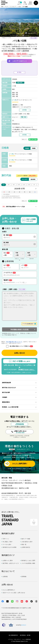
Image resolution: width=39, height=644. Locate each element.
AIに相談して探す (8, 542)
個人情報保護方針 (13, 635)
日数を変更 (20, 82)
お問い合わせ (20, 353)
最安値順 (33, 179)
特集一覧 (24, 544)
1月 (34, 185)
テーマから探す (7, 544)
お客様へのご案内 (8, 561)
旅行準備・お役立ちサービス (11, 563)
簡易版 (27, 148)
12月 (29, 185)
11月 (24, 185)
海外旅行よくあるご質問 (28, 561)
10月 (19, 185)
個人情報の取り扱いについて (14, 342)
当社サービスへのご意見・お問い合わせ (14, 593)
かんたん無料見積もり (9, 590)
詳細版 (34, 148)
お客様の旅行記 (26, 547)
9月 (14, 185)
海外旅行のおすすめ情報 (9, 547)
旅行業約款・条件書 (25, 635)
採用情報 (24, 577)
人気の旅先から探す (27, 542)
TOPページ (6, 539)
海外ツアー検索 (26, 539)
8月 (9, 185)
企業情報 (5, 577)
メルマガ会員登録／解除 (28, 563)
